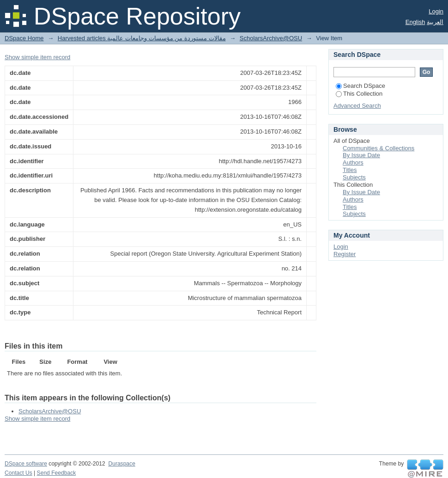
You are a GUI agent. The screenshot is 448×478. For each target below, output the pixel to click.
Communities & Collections (378, 148)
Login (436, 11)
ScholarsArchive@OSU (271, 38)
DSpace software (26, 464)
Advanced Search (357, 106)
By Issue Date (361, 155)
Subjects (354, 177)
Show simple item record (37, 57)
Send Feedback (57, 473)
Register (345, 254)
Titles (350, 170)
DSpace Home (24, 38)
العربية (435, 22)
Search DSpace (360, 86)
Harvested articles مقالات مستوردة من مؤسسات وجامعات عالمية (142, 38)
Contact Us (18, 473)
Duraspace (121, 464)
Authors (353, 162)
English (415, 22)
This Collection (359, 94)
